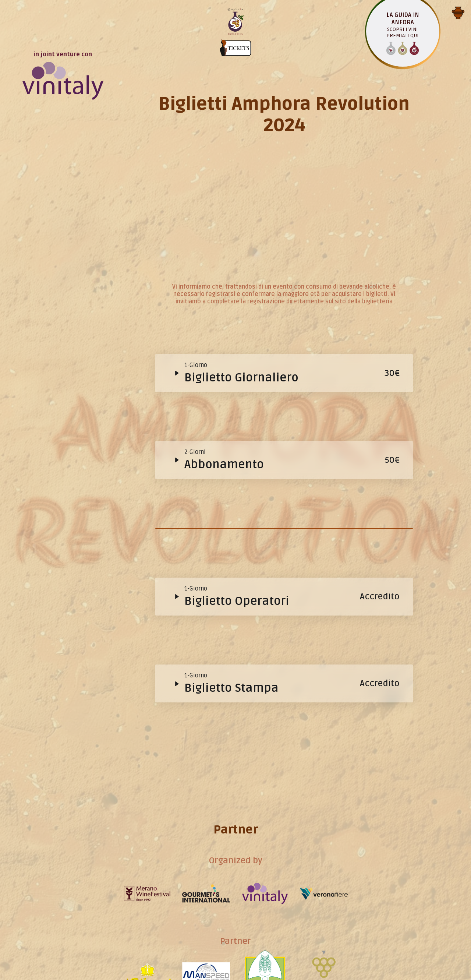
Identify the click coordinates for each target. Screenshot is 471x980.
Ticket (240, 481)
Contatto (240, 923)
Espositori (240, 746)
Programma (240, 570)
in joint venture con (63, 32)
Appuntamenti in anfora (240, 658)
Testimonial (240, 834)
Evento (240, 305)
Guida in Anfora (240, 393)
